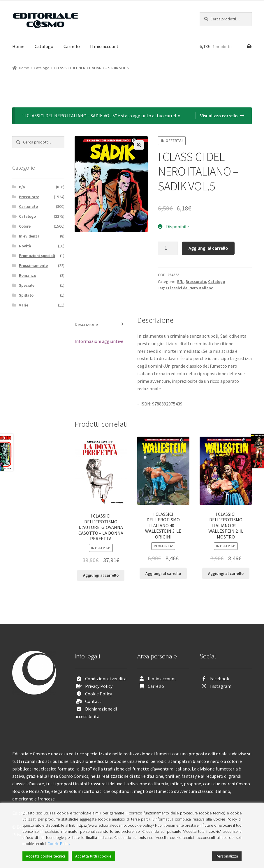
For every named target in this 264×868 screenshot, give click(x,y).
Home (18, 46)
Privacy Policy (99, 686)
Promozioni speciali (37, 256)
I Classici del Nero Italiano (190, 288)
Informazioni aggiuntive (99, 341)
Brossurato (196, 281)
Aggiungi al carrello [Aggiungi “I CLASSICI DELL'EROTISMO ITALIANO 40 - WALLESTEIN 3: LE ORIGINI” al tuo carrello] (163, 573)
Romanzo (28, 275)
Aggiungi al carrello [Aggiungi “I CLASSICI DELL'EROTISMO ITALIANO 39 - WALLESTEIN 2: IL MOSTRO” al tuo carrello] (226, 573)
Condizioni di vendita (106, 679)
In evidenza (29, 236)
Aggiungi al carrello (208, 248)
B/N (180, 281)
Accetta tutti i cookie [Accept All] (93, 856)
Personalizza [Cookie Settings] (227, 856)
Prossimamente (33, 265)
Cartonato (28, 206)
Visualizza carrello (219, 116)
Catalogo (44, 46)
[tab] (101, 325)
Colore (25, 226)
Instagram (221, 686)
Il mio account (104, 46)
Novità (25, 246)
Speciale (27, 285)
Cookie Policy (98, 694)
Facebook (220, 679)
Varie (24, 305)
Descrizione (86, 324)
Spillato (26, 295)
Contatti (94, 701)
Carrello (72, 46)
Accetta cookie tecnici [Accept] (45, 856)
